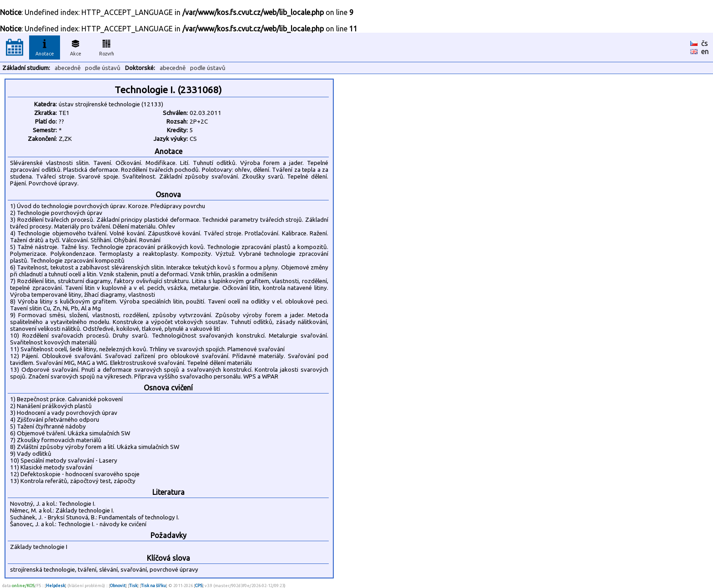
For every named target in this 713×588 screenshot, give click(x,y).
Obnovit (118, 586)
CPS (199, 586)
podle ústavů (103, 68)
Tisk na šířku (153, 586)
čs (705, 43)
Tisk (133, 586)
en (705, 51)
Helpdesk (55, 586)
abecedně (68, 68)
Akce (75, 46)
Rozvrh (107, 46)
